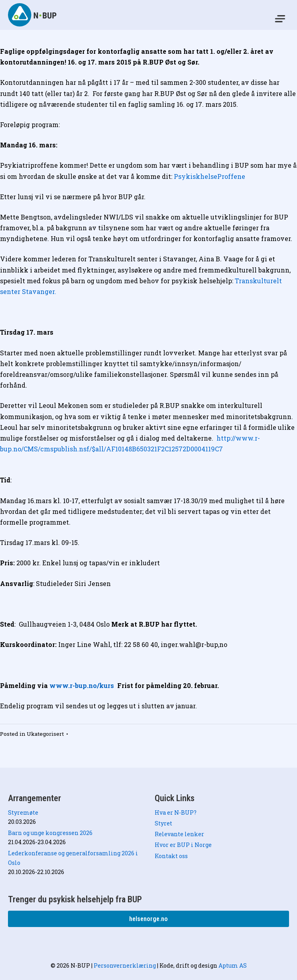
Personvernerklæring (125, 965)
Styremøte (23, 812)
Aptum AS (233, 965)
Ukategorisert (45, 734)
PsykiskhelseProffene (210, 176)
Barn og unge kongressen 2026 (50, 833)
